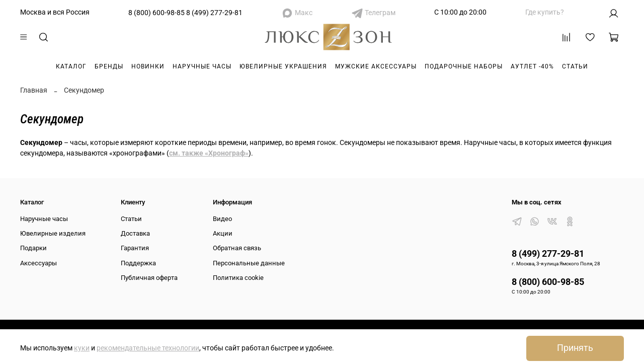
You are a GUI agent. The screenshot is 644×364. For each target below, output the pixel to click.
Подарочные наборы (464, 66)
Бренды (109, 66)
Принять (575, 348)
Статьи (575, 66)
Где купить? (545, 12)
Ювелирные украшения (283, 66)
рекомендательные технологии (148, 348)
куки (82, 348)
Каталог (71, 66)
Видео (222, 219)
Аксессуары (38, 263)
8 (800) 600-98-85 (156, 13)
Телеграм (380, 13)
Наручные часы (202, 66)
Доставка (135, 233)
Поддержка (138, 263)
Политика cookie (238, 278)
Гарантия (135, 248)
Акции (223, 233)
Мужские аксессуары (376, 66)
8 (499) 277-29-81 (214, 13)
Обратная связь (237, 248)
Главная (34, 90)
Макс (304, 13)
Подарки (33, 248)
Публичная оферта (149, 278)
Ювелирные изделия (53, 233)
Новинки (148, 66)
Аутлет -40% (532, 66)
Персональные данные (249, 263)
